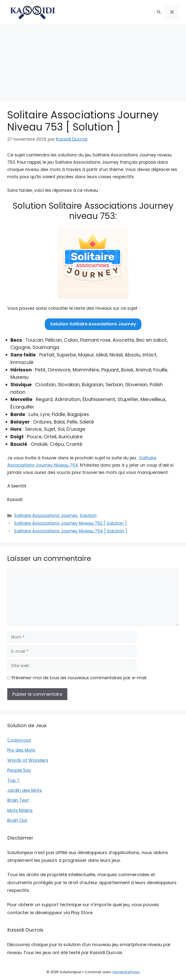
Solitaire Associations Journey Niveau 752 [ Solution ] (70, 523)
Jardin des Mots (25, 790)
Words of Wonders (28, 760)
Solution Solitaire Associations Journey (93, 324)
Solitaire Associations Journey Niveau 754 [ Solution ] (71, 531)
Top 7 (13, 780)
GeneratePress (126, 972)
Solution (88, 516)
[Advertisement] (93, 61)
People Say (19, 770)
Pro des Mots (21, 750)
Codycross (19, 740)
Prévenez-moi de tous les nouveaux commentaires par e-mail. (79, 678)
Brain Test (18, 800)
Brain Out (17, 820)
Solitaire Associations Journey (46, 516)
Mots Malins (20, 810)
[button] (159, 12)
